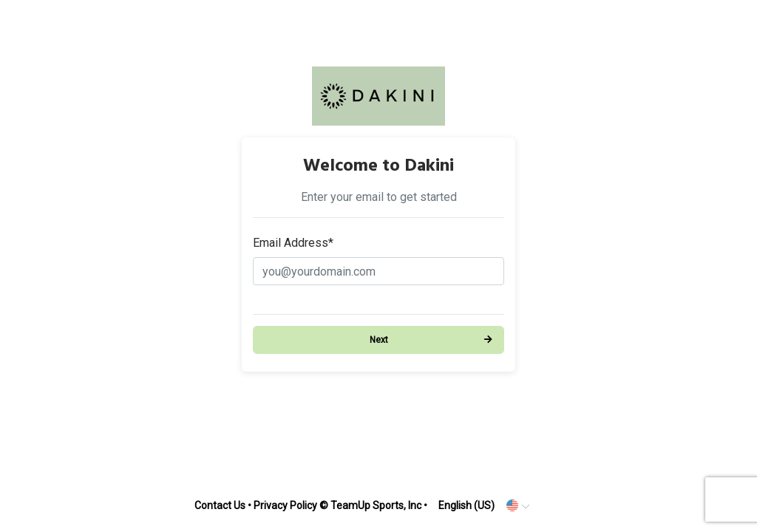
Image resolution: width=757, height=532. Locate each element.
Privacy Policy (285, 505)
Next (379, 340)
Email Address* (293, 243)
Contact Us (220, 505)
